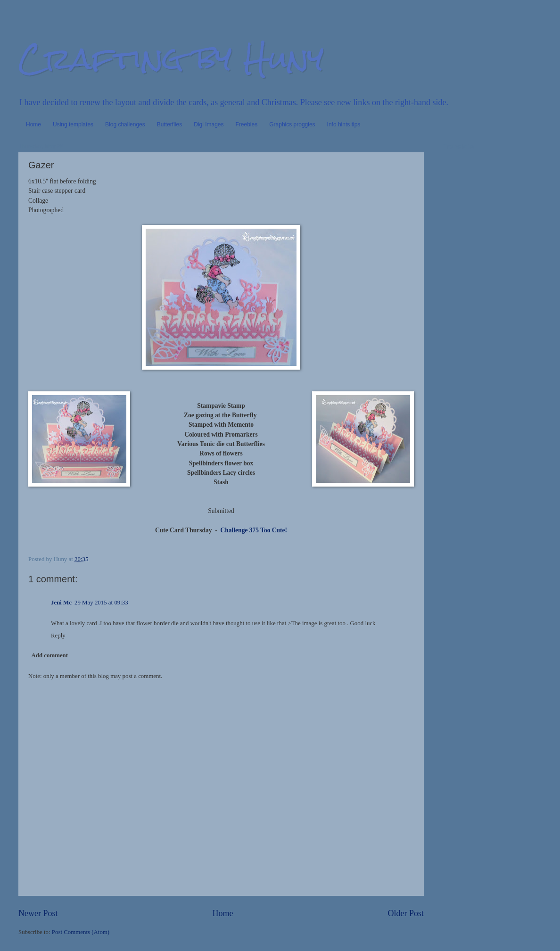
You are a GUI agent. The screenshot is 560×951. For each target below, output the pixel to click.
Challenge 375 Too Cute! (252, 530)
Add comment (49, 655)
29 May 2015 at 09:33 (101, 603)
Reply (58, 636)
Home (33, 124)
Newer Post (38, 913)
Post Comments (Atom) (81, 932)
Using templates (73, 124)
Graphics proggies (292, 124)
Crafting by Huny (171, 58)
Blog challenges (125, 124)
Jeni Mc (61, 603)
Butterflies (169, 124)
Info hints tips (344, 124)
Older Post (406, 913)
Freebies (247, 124)
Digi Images (209, 124)
